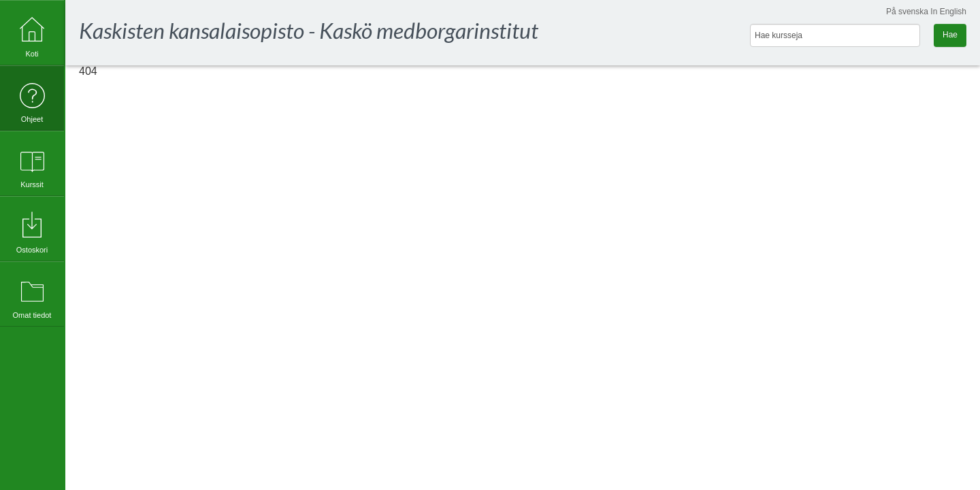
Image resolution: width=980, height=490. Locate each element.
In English (948, 12)
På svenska (907, 12)
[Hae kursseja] (835, 35)
